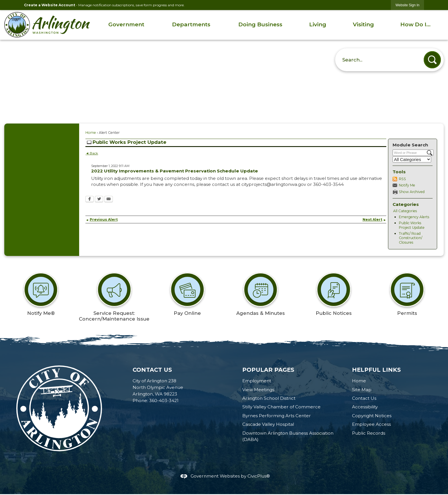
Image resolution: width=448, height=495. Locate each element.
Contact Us (364, 398)
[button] (432, 60)
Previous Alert (101, 220)
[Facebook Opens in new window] (90, 200)
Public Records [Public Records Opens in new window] (369, 433)
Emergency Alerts (414, 217)
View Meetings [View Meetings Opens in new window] (258, 390)
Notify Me (407, 185)
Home (91, 133)
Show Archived (412, 192)
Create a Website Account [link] (50, 5)
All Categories (405, 211)
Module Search (410, 145)
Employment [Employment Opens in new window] (257, 381)
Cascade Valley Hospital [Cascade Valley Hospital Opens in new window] (268, 424)
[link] (407, 5)
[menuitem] (126, 25)
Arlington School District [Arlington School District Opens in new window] (269, 398)
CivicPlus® (259, 476)
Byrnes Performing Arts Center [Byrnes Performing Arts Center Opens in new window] (277, 416)
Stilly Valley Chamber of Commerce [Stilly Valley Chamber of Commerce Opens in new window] (281, 407)
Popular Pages (268, 370)
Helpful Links (376, 370)
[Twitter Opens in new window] (99, 200)
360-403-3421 (164, 400)
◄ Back (92, 153)
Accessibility (365, 407)
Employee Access (371, 424)
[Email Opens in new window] (109, 200)
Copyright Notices (372, 416)
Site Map (362, 390)
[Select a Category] (412, 159)
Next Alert (374, 220)
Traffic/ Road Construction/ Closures (411, 238)
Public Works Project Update (412, 225)
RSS (402, 179)
